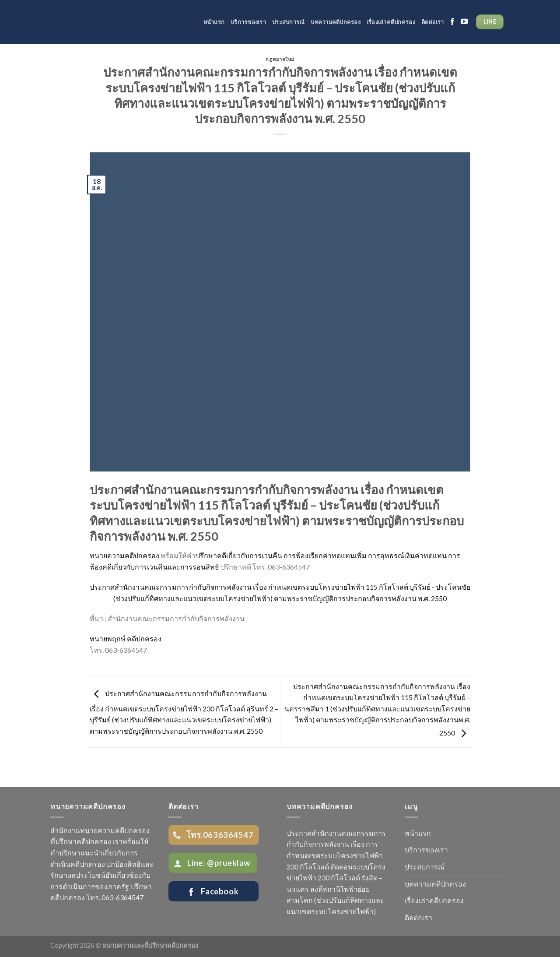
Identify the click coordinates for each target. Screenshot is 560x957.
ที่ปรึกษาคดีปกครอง (81, 841)
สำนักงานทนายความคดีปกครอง (100, 830)
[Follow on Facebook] (452, 22)
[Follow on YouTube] (464, 22)
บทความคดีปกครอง (336, 22)
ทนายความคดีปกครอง (124, 555)
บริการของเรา (248, 22)
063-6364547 (122, 897)
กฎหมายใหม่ (280, 59)
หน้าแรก (214, 22)
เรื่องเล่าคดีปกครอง (391, 22)
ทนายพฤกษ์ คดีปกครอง (126, 639)
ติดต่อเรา (433, 22)
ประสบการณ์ (288, 22)
